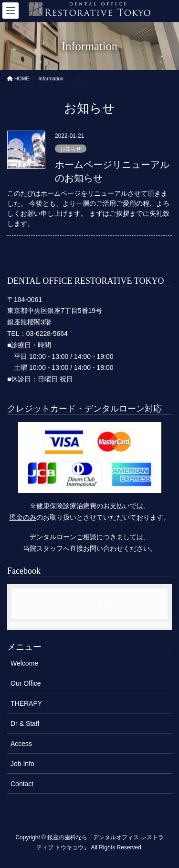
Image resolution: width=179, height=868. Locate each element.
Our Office (26, 683)
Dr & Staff (25, 723)
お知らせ (71, 149)
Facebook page (89, 604)
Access (21, 744)
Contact (22, 784)
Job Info (22, 764)
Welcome (24, 663)
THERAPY (26, 703)
